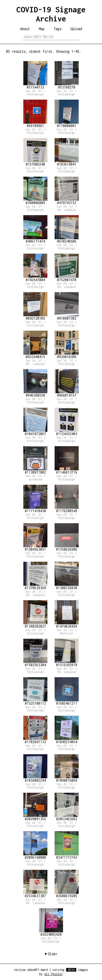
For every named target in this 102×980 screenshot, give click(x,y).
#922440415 (35, 345)
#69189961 (35, 114)
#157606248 (35, 152)
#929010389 (67, 345)
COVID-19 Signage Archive (51, 14)
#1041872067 (35, 422)
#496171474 (35, 229)
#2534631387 (35, 884)
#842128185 (35, 306)
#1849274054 (67, 730)
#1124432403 (67, 422)
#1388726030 (67, 576)
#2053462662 (67, 807)
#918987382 (67, 306)
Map (42, 29)
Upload (76, 29)
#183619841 (67, 152)
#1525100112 (35, 691)
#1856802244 (35, 768)
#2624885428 (51, 922)
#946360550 (35, 383)
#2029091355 (35, 807)
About (25, 29)
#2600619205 (67, 884)
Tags (57, 29)
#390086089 (35, 191)
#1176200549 (67, 499)
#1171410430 (35, 499)
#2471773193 (67, 845)
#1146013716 (67, 460)
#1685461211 (67, 691)
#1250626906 (67, 537)
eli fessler (54, 974)
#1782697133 (35, 730)
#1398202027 (35, 614)
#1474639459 (67, 614)
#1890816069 (67, 768)
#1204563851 (35, 537)
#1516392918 (67, 653)
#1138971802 (35, 460)
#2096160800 (35, 845)
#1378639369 (35, 576)
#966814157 (67, 383)
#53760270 (67, 75)
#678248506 (67, 229)
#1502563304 (35, 653)
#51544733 (35, 75)
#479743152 (67, 191)
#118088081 (67, 114)
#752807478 (67, 268)
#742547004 (35, 268)
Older (53, 954)
